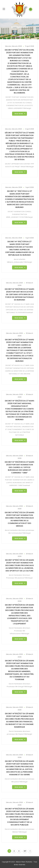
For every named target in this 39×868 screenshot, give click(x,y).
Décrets (8, 46)
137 (25, 851)
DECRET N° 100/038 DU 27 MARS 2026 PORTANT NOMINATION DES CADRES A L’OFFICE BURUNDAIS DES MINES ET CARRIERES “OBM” (19, 467)
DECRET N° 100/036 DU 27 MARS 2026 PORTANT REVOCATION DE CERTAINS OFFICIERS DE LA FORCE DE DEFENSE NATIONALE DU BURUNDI (19, 294)
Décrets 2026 (17, 46)
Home (13, 30)
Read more (19, 114)
